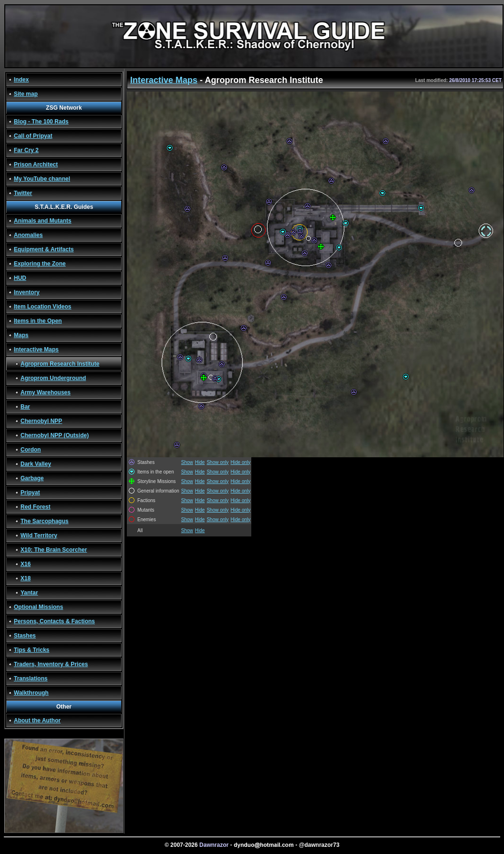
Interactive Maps (36, 350)
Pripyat (30, 493)
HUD (20, 278)
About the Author (37, 720)
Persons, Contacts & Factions (54, 621)
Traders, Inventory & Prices (51, 664)
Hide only (241, 462)
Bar (25, 407)
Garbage (32, 478)
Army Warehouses (46, 392)
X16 (26, 564)
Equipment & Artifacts (44, 249)
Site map (26, 94)
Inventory (27, 292)
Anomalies (28, 235)
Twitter (23, 193)
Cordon (31, 450)
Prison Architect (36, 165)
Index (21, 80)
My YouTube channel (42, 179)
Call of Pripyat (33, 136)
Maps (21, 335)
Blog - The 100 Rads (41, 122)
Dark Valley (36, 464)
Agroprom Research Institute (60, 364)
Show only (217, 462)
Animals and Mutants (43, 221)
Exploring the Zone (40, 264)
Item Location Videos (42, 307)
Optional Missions (38, 607)
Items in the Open (38, 321)
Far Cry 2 (26, 150)
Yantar (29, 593)
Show (187, 462)
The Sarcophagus (45, 521)
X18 (26, 578)
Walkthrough (31, 693)
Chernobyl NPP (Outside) (55, 435)
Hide (200, 462)
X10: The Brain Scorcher (54, 550)
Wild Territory (39, 535)
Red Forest (36, 507)
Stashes (25, 636)
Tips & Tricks (31, 650)
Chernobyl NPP (41, 421)
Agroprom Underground (53, 378)
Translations (31, 679)
